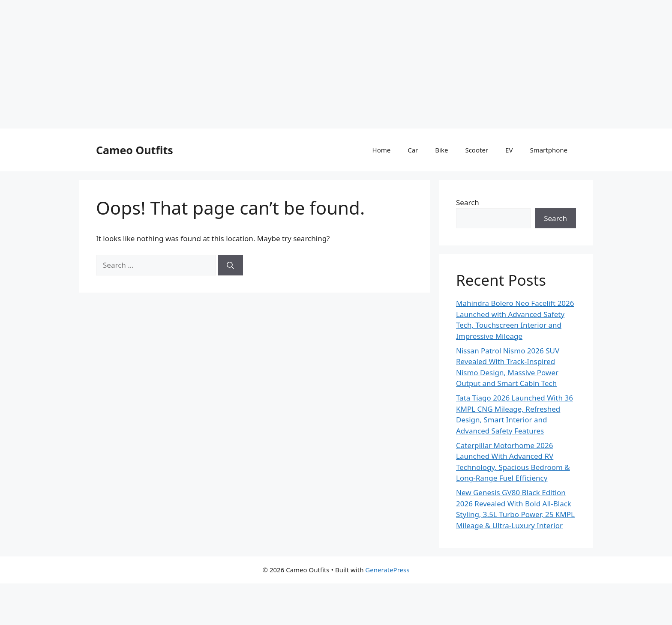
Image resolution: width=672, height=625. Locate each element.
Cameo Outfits (135, 150)
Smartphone (549, 150)
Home (382, 150)
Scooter (477, 150)
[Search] (230, 265)
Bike (441, 150)
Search (468, 202)
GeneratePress (387, 570)
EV (509, 150)
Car (413, 150)
